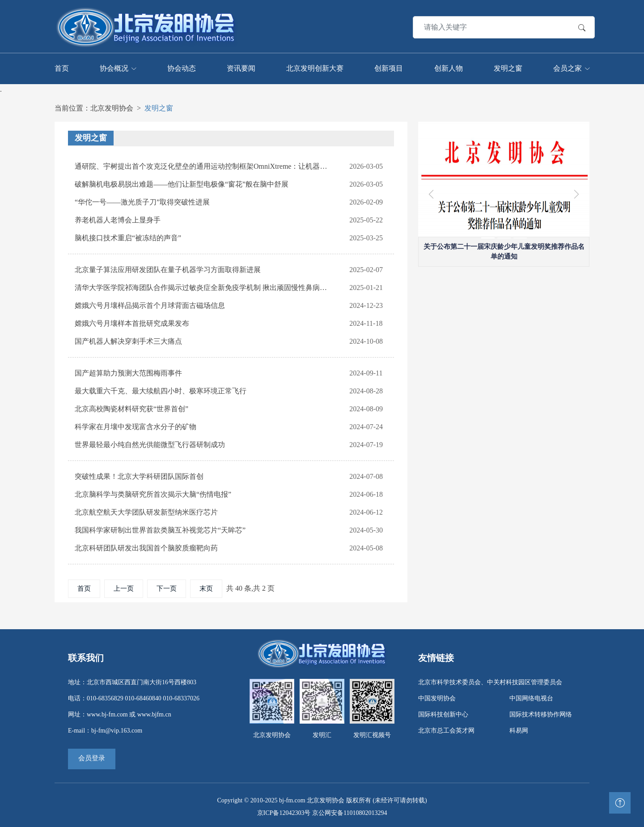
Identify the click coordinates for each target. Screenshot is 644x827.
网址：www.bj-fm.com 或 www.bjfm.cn (120, 713)
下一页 (167, 587)
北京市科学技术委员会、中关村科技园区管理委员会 (490, 681)
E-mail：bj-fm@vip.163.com (105, 729)
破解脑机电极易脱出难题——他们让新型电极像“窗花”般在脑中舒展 (182, 183)
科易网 (519, 729)
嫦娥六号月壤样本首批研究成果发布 (132, 322)
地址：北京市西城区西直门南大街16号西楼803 (132, 681)
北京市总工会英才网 (446, 729)
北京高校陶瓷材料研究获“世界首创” (131, 407)
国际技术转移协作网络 (541, 713)
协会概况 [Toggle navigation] (114, 67)
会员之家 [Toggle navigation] (568, 67)
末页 (206, 587)
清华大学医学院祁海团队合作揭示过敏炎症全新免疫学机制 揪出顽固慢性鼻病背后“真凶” (202, 286)
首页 (84, 587)
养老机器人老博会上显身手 (118, 219)
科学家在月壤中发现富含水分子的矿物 (136, 425)
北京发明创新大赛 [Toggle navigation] (315, 67)
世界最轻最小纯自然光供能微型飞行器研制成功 (150, 443)
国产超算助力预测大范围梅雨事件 (128, 372)
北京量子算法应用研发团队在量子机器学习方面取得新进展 (168, 268)
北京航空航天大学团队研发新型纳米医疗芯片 (146, 511)
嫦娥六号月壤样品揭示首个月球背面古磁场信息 (150, 304)
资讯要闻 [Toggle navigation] (241, 67)
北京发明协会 (112, 107)
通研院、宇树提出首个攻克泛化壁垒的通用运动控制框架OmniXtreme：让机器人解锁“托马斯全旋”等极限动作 (202, 165)
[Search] (479, 26)
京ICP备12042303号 (284, 812)
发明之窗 (159, 107)
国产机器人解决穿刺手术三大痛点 (128, 340)
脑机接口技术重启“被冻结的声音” (128, 237)
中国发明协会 (437, 697)
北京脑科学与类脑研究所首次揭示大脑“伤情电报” (153, 493)
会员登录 (92, 757)
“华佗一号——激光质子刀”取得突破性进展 (142, 201)
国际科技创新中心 (443, 713)
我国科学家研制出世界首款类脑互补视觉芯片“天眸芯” (160, 529)
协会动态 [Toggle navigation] (182, 67)
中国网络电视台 (531, 697)
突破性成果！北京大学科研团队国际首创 (139, 475)
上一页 (124, 587)
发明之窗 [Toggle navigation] (508, 67)
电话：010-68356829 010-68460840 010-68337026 (134, 697)
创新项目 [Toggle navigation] (389, 67)
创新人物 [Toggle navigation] (449, 67)
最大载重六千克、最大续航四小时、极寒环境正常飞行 (161, 390)
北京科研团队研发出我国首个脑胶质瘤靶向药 (146, 547)
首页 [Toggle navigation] (62, 67)
